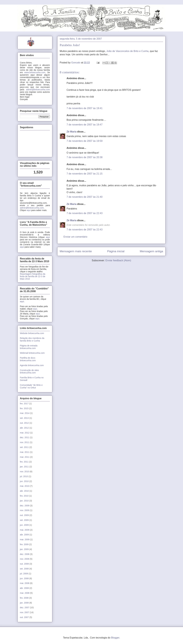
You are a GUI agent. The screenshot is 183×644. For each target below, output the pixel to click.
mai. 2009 (25, 530)
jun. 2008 (24, 578)
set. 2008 (24, 569)
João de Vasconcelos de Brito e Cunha (127, 51)
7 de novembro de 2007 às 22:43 (85, 213)
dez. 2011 (25, 437)
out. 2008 (24, 564)
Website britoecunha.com (32, 333)
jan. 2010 (24, 501)
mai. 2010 (25, 486)
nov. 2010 (24, 472)
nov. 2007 (24, 612)
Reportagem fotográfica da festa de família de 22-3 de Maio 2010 (33, 276)
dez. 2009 (25, 506)
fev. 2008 (24, 598)
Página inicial (116, 251)
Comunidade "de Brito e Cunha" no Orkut (31, 386)
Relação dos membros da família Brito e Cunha (32, 339)
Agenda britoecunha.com (32, 365)
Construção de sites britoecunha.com (29, 372)
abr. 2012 (24, 428)
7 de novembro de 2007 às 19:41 (85, 108)
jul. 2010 (24, 476)
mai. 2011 (25, 452)
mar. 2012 (25, 433)
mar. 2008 (25, 593)
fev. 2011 (24, 462)
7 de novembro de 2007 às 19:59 (85, 141)
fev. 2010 (24, 496)
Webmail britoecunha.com (32, 353)
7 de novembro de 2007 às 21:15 (85, 174)
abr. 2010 (24, 491)
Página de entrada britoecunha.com (29, 347)
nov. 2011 (24, 442)
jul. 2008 (24, 574)
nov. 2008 (24, 559)
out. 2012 (24, 423)
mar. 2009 (25, 539)
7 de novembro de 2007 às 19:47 (85, 125)
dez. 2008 (25, 554)
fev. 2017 (24, 404)
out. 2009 (24, 515)
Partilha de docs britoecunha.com (28, 359)
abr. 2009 (24, 535)
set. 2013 (24, 418)
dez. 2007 (25, 607)
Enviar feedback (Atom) (118, 260)
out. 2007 (24, 617)
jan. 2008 (24, 603)
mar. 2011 (25, 457)
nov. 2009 (24, 510)
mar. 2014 (25, 413)
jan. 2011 (24, 467)
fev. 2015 (24, 408)
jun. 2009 (24, 525)
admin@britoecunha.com (38, 90)
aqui (29, 210)
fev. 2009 (24, 544)
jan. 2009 (24, 549)
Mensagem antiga (151, 251)
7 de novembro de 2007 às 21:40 (85, 197)
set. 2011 (24, 447)
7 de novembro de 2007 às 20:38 (85, 157)
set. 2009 (24, 520)
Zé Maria (72, 132)
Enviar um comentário (75, 237)
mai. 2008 (25, 583)
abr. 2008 (24, 588)
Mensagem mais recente (76, 251)
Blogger (115, 638)
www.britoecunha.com (35, 72)
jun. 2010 (24, 481)
